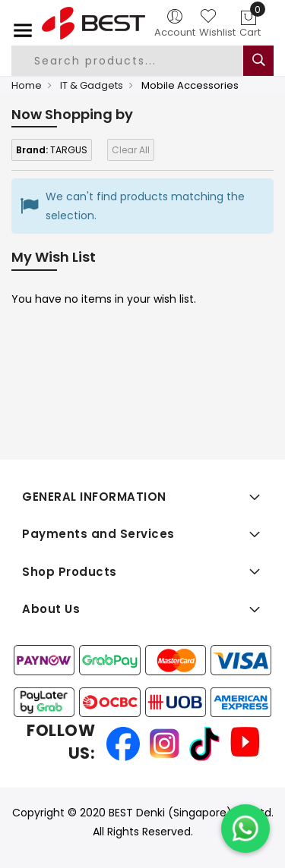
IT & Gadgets (92, 85)
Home (27, 85)
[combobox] (140, 61)
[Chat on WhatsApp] (245, 829)
